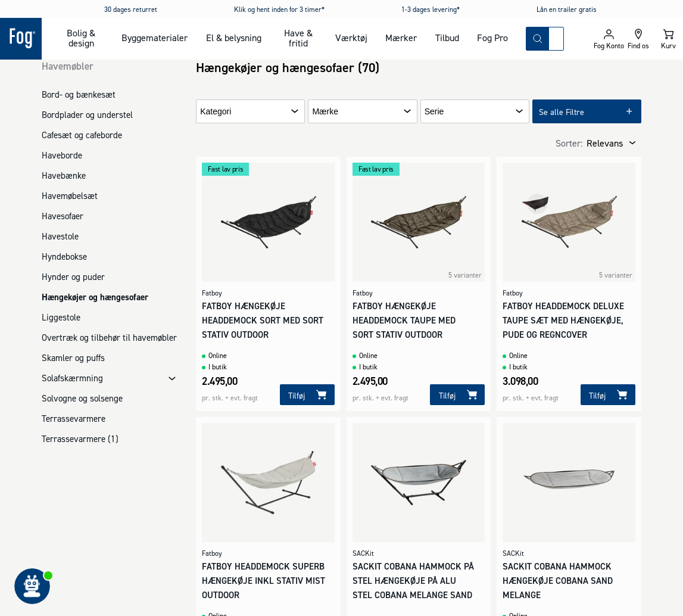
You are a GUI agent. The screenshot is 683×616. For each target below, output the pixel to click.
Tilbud (447, 38)
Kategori (216, 112)
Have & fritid (298, 38)
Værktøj (351, 38)
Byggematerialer (155, 38)
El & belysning (234, 38)
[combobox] (556, 39)
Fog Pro (492, 38)
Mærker (401, 38)
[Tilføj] (307, 395)
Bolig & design (81, 38)
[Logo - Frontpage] (21, 39)
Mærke (325, 112)
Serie (434, 112)
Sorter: (569, 143)
